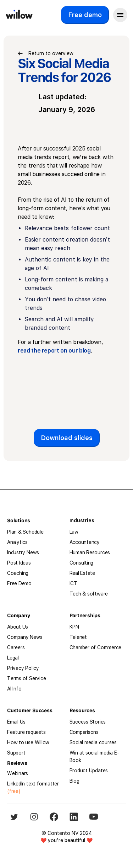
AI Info (14, 689)
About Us (18, 627)
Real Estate (82, 573)
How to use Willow (28, 742)
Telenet (78, 637)
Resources (82, 710)
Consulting (82, 563)
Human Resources (90, 552)
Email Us (16, 722)
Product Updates (89, 771)
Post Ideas (19, 563)
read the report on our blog (54, 351)
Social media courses (93, 742)
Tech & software (89, 594)
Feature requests (26, 732)
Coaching (18, 573)
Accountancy (85, 542)
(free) (14, 791)
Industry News (23, 552)
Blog (74, 781)
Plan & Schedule (25, 532)
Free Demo (19, 583)
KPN (74, 627)
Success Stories (88, 722)
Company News (25, 637)
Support (16, 753)
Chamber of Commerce (96, 647)
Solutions (19, 520)
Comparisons (84, 732)
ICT (73, 583)
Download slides (67, 438)
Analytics (17, 542)
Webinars (18, 773)
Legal (13, 658)
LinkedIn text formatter (33, 784)
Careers (16, 647)
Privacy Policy (23, 668)
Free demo (85, 15)
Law (74, 532)
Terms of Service (26, 678)
